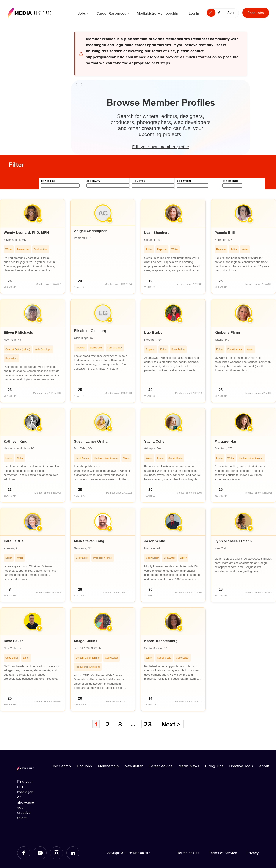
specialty (93, 181)
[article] (33, 246)
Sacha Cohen (155, 441)
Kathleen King (16, 441)
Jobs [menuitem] (82, 13)
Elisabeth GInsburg (90, 331)
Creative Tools (241, 766)
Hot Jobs (84, 766)
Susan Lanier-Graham (92, 441)
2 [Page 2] (108, 724)
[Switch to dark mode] (221, 13)
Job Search (61, 766)
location (184, 181)
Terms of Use (188, 853)
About (264, 766)
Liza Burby (153, 333)
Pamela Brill (225, 233)
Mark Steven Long (89, 541)
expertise (48, 181)
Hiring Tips (214, 766)
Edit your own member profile (161, 146)
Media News (189, 766)
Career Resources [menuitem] (111, 13)
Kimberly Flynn (227, 333)
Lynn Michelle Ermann (233, 541)
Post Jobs (256, 13)
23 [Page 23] (148, 724)
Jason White (155, 541)
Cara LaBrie (14, 541)
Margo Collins (86, 641)
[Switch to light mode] (211, 13)
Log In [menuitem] (194, 13)
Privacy (253, 853)
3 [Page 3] (120, 724)
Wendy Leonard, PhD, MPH (26, 233)
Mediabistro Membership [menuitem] (157, 13)
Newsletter (134, 766)
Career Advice (161, 766)
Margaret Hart (226, 441)
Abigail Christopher (90, 231)
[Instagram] (56, 853)
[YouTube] (40, 853)
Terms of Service (223, 853)
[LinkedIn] (73, 853)
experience (230, 181)
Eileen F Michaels (18, 333)
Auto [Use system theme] (231, 13)
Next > (171, 724)
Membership (108, 766)
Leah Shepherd (157, 233)
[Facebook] (24, 853)
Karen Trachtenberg (161, 641)
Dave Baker (13, 641)
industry (138, 181)
